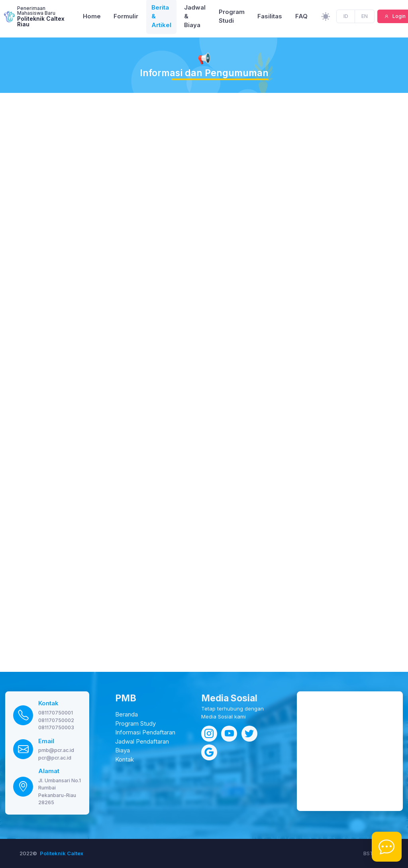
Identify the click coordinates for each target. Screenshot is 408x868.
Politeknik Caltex (62, 853)
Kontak (48, 703)
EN (365, 18)
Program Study (135, 724)
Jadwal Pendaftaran (142, 742)
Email (46, 741)
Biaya (123, 750)
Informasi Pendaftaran (145, 732)
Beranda (127, 714)
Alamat (49, 771)
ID (346, 18)
